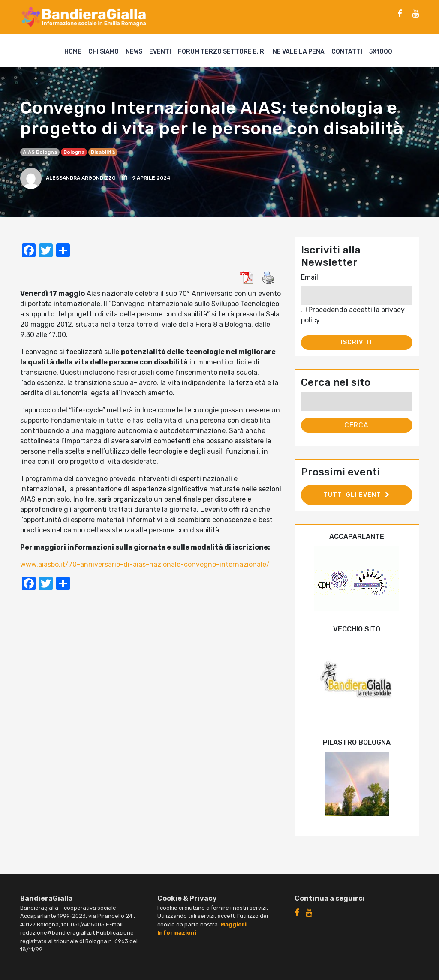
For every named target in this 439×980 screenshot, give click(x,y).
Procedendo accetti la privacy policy (353, 315)
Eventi (160, 52)
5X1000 (381, 52)
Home (73, 52)
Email (310, 277)
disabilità (103, 152)
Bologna (74, 152)
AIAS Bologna (40, 152)
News (134, 52)
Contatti (347, 52)
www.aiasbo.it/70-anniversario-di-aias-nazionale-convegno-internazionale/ (145, 564)
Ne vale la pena (299, 52)
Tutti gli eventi (356, 495)
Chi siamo (104, 52)
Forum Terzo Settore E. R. (222, 52)
